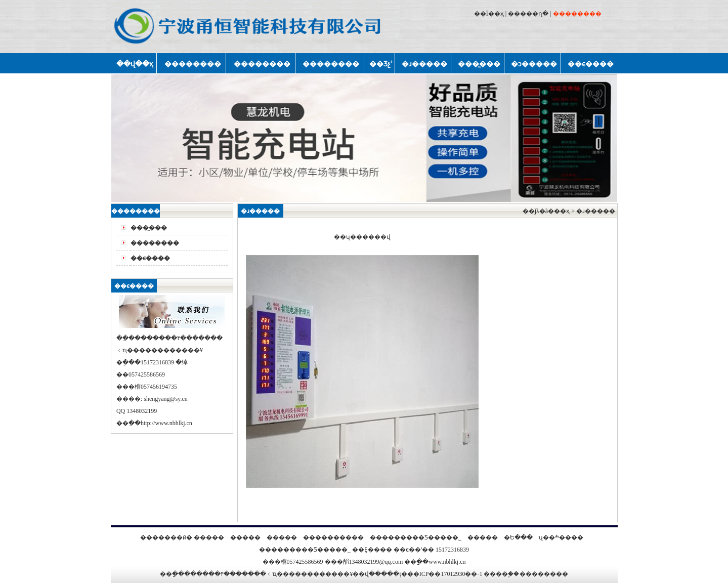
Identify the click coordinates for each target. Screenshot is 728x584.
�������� (155, 243)
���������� (333, 537)
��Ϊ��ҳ (489, 14)
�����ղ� (528, 14)
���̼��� (149, 228)
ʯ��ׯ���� (561, 537)
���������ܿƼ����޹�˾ (416, 537)
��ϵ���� (150, 258)
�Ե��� (518, 537)
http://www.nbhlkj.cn (166, 423)
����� (209, 537)
